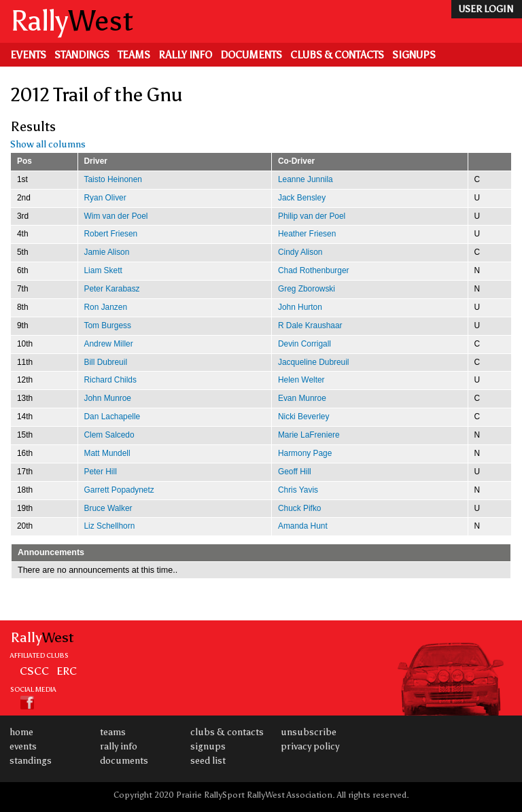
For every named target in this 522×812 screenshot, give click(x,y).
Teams (134, 55)
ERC (67, 671)
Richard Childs (110, 380)
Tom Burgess (108, 325)
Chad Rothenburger (314, 270)
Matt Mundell (107, 453)
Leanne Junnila (306, 179)
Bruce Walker (108, 508)
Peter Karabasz (112, 289)
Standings (82, 55)
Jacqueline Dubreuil (314, 362)
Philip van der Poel (312, 216)
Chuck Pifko (300, 508)
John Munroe (108, 398)
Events (28, 55)
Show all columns (48, 144)
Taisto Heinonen (113, 179)
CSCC (34, 671)
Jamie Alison (107, 252)
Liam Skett (103, 270)
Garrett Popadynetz (119, 490)
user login (486, 9)
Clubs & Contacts (337, 55)
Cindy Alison (300, 252)
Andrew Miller (109, 344)
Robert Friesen (111, 234)
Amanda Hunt (303, 526)
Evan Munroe (302, 398)
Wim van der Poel (116, 216)
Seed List (208, 761)
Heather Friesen (307, 234)
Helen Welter (301, 380)
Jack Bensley (302, 198)
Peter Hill (101, 472)
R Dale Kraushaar (310, 325)
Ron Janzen (106, 307)
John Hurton (300, 307)
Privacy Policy (310, 746)
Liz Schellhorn (110, 526)
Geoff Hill (295, 472)
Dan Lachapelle (112, 417)
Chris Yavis (298, 490)
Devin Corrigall (304, 344)
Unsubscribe (309, 732)
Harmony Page (305, 453)
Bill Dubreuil (106, 362)
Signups (414, 55)
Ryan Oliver (105, 198)
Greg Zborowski (307, 289)
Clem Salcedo (109, 435)
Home (21, 732)
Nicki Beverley (303, 417)
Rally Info (185, 55)
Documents (251, 55)
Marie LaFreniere (309, 435)
